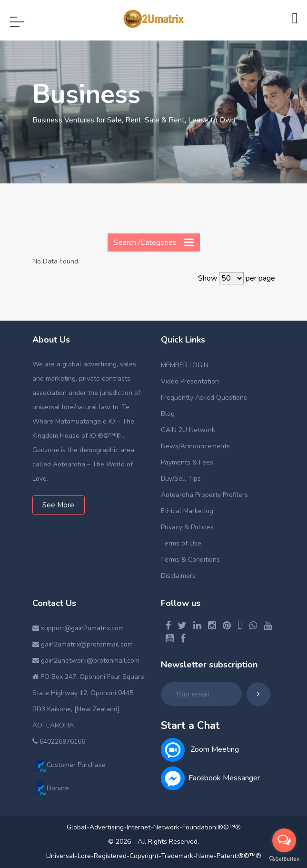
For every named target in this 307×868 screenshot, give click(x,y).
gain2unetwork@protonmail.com (86, 661)
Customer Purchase (69, 765)
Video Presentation (190, 381)
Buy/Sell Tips (181, 479)
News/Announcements (195, 446)
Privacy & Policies (187, 527)
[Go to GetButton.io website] (284, 858)
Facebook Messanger (210, 778)
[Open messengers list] (284, 840)
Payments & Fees (187, 462)
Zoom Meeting (200, 749)
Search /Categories (154, 242)
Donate (51, 788)
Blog (168, 414)
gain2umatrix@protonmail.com (83, 644)
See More (58, 505)
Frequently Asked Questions (204, 398)
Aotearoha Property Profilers (204, 495)
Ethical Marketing (187, 511)
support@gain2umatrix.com (78, 628)
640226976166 (59, 742)
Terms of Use (181, 543)
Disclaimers (178, 576)
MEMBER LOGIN (185, 365)
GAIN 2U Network (188, 430)
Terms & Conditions (190, 560)
